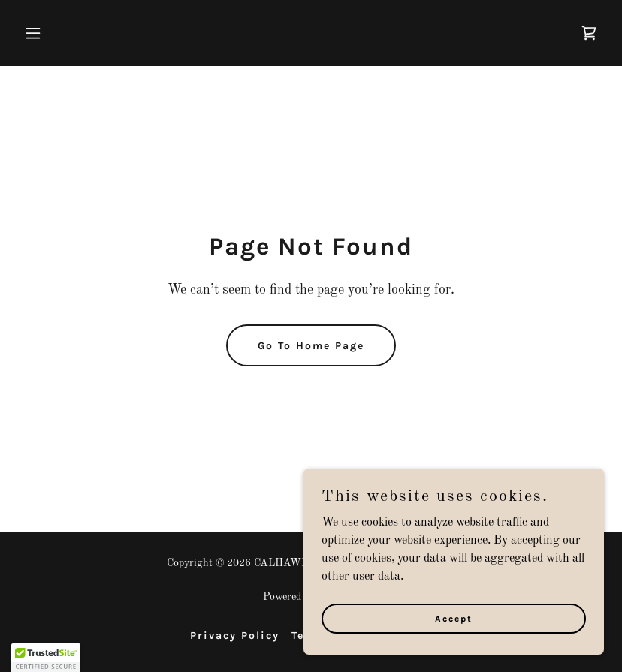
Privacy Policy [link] (235, 636)
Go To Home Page (311, 346)
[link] (589, 33)
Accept (454, 618)
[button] (62, 33)
